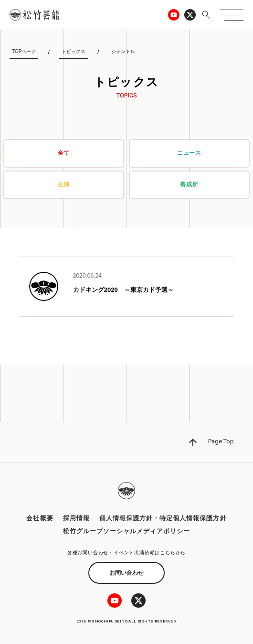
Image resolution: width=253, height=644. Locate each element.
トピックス (74, 51)
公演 (64, 184)
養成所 (189, 184)
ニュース (190, 153)
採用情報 (76, 518)
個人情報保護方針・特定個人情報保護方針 (163, 518)
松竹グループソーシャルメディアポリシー (127, 531)
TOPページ (24, 51)
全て (64, 153)
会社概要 (40, 518)
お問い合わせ (126, 573)
